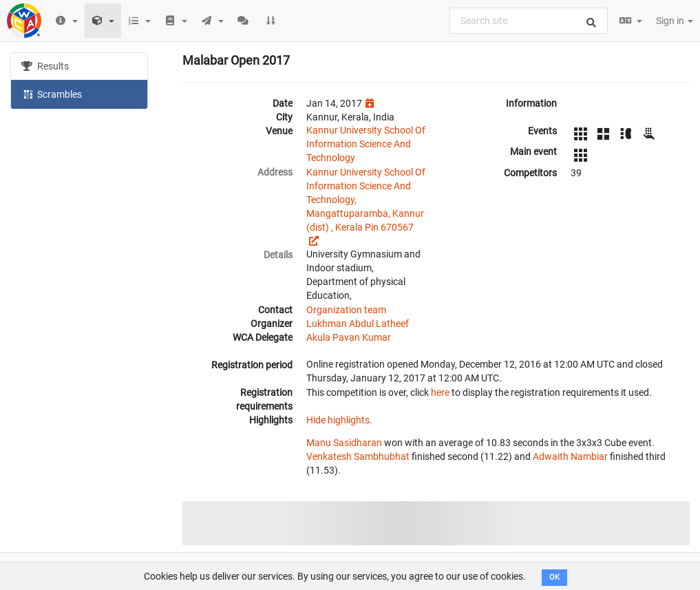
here (440, 392)
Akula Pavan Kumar (349, 337)
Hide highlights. (339, 420)
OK (554, 577)
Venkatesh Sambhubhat (358, 456)
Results (45, 66)
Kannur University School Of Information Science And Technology (366, 144)
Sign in (675, 21)
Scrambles (52, 94)
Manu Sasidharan (344, 443)
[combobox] (529, 21)
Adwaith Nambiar (570, 456)
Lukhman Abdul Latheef (358, 324)
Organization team (346, 310)
